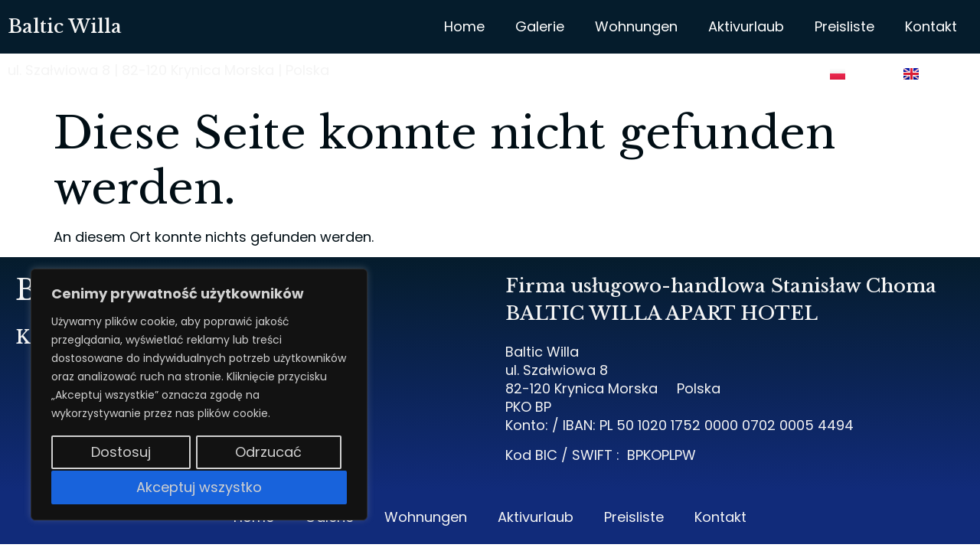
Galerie (540, 26)
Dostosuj (120, 453)
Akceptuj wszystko (199, 487)
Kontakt (931, 26)
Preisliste (844, 26)
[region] (199, 396)
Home (464, 26)
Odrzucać (268, 453)
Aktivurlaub (746, 26)
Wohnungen (636, 26)
